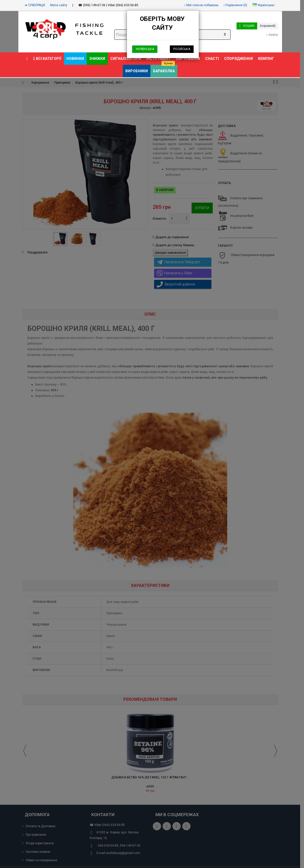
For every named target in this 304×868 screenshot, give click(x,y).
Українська (145, 49)
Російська (182, 49)
